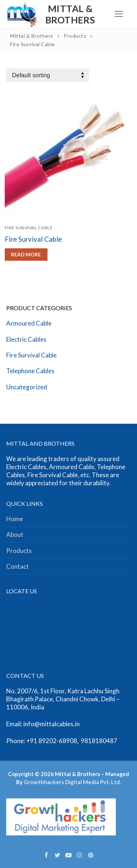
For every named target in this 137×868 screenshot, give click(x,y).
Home (15, 519)
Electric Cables (26, 339)
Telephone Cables (30, 371)
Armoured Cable (29, 323)
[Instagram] (80, 855)
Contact (18, 566)
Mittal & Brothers (70, 14)
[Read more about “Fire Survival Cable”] (26, 255)
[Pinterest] (91, 855)
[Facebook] (46, 855)
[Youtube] (68, 855)
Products (19, 551)
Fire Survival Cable (29, 228)
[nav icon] (119, 14)
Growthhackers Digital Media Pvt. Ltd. (72, 782)
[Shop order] (47, 75)
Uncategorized (27, 387)
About (15, 535)
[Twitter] (57, 855)
